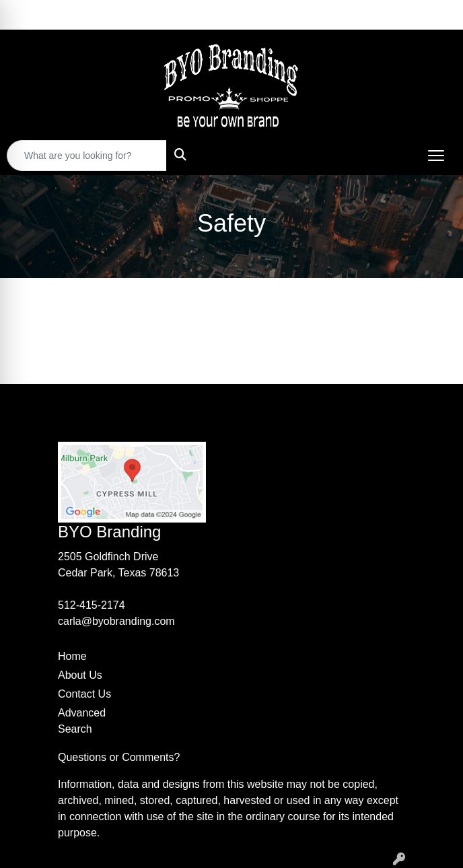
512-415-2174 (92, 605)
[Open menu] (436, 156)
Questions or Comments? (119, 757)
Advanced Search (82, 721)
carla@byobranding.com (116, 621)
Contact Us (84, 694)
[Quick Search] (87, 156)
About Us (80, 675)
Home (72, 656)
